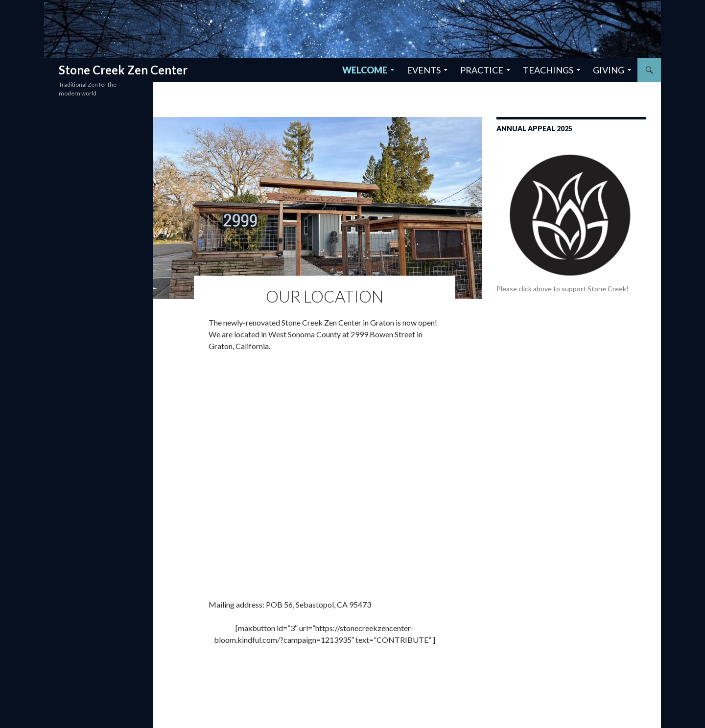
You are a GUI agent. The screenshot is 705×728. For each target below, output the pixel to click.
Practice (482, 70)
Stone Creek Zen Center (123, 70)
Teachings (548, 70)
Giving (609, 70)
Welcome (365, 70)
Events (424, 70)
